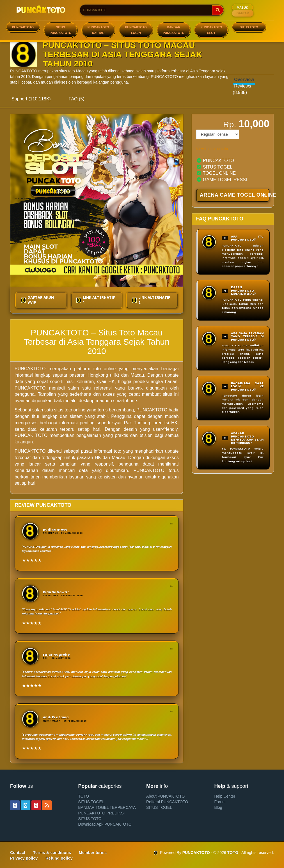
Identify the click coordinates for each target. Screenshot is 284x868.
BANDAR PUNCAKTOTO (174, 30)
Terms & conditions (52, 853)
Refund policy (59, 858)
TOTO (84, 796)
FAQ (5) (77, 99)
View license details (212, 149)
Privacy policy (24, 858)
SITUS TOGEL (91, 802)
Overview (244, 80)
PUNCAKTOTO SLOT (211, 30)
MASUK (242, 8)
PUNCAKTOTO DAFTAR (98, 30)
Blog (218, 807)
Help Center (225, 796)
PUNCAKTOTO (23, 27)
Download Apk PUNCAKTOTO (105, 824)
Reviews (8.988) (242, 89)
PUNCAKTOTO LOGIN (136, 30)
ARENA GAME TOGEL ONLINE (235, 195)
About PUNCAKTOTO (165, 796)
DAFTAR (243, 13)
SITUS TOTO (249, 27)
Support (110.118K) (31, 99)
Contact (18, 853)
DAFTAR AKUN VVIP (37, 300)
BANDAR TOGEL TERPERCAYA (107, 807)
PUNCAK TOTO (31, 435)
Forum (220, 802)
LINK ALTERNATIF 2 (151, 300)
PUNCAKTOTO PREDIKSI (102, 813)
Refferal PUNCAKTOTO (167, 802)
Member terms (93, 853)
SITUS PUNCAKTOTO (60, 30)
